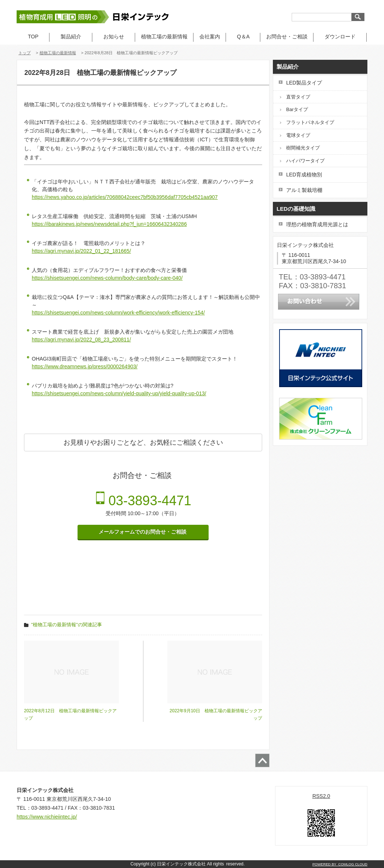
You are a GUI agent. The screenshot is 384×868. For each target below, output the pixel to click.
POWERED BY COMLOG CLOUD (340, 864)
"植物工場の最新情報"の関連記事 (67, 625)
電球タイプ (298, 135)
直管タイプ (298, 97)
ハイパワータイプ (305, 161)
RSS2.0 (321, 796)
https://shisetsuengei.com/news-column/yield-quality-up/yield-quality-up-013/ (119, 393)
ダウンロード (340, 37)
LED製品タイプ (304, 83)
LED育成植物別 (304, 175)
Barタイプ (297, 109)
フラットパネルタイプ (310, 122)
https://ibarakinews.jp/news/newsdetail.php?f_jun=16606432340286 (109, 224)
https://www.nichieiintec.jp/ (47, 817)
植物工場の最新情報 (164, 37)
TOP (33, 37)
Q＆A (243, 37)
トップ (25, 53)
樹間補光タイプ (303, 148)
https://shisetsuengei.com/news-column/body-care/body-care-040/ (107, 278)
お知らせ (114, 37)
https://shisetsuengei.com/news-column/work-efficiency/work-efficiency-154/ (118, 313)
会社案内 (210, 37)
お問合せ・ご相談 (287, 37)
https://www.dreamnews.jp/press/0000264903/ (85, 366)
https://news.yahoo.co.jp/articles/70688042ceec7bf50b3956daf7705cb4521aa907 (125, 197)
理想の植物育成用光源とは (317, 224)
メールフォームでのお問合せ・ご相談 (143, 532)
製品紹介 (71, 37)
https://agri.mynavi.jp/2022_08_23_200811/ (81, 340)
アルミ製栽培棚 (304, 190)
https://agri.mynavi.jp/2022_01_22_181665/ (81, 251)
